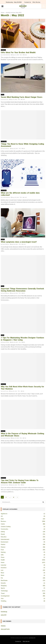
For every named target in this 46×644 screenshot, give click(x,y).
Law (2, 570)
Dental (3, 534)
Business (3, 384)
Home (3, 95)
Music (2, 573)
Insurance (4, 568)
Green (3, 557)
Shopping (3, 50)
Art (2, 516)
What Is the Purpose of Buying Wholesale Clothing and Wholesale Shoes (22, 435)
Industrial (3, 565)
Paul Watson (6, 148)
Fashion (3, 431)
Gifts (2, 555)
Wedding (4, 601)
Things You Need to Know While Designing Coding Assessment (22, 145)
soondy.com (32, 638)
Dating (3, 532)
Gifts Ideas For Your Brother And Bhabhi (18, 53)
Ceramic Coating (6, 526)
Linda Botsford (6, 55)
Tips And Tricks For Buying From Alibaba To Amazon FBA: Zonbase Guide (20, 482)
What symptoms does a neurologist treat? (19, 242)
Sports (3, 588)
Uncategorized (5, 596)
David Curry (5, 99)
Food (2, 550)
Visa (2, 598)
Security (3, 583)
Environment (5, 542)
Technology (4, 141)
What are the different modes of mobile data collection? (20, 194)
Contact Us (28, 2)
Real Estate (4, 580)
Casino (3, 524)
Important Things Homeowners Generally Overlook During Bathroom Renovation (22, 290)
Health (3, 239)
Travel (3, 593)
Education (4, 537)
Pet (2, 578)
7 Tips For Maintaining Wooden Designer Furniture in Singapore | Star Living (22, 339)
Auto (2, 519)
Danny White (6, 342)
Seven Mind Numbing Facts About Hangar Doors (22, 97)
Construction (5, 529)
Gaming (3, 552)
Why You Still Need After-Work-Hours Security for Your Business (22, 388)
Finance (3, 547)
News (3, 575)
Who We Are (36, 2)
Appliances (4, 514)
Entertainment (5, 539)
